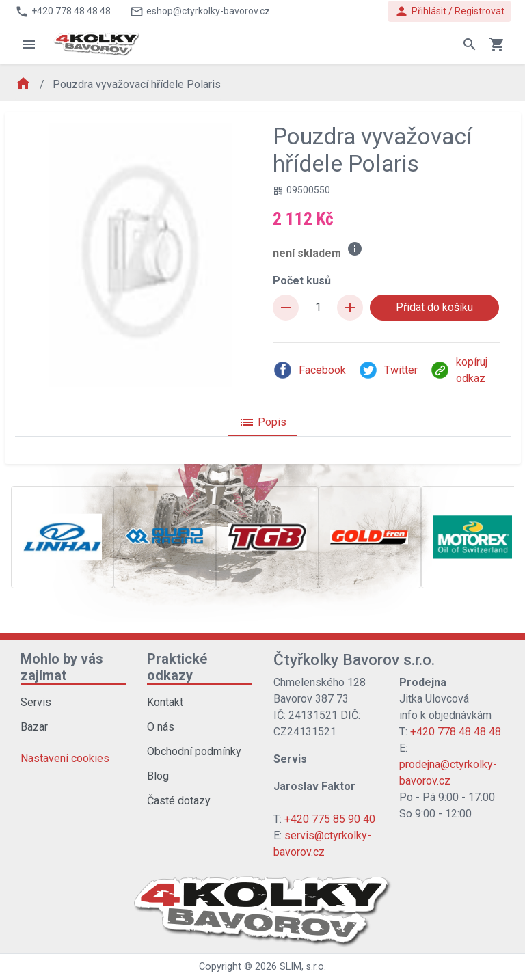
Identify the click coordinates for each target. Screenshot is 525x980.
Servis (36, 702)
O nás (161, 727)
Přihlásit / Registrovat (449, 11)
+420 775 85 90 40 (330, 819)
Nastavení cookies (65, 758)
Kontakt (165, 702)
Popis (262, 422)
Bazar (34, 727)
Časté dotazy (179, 801)
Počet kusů (302, 281)
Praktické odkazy (177, 667)
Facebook (309, 370)
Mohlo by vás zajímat (62, 667)
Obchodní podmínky (194, 751)
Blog (158, 776)
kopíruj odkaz (459, 370)
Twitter (388, 370)
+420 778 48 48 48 (456, 732)
